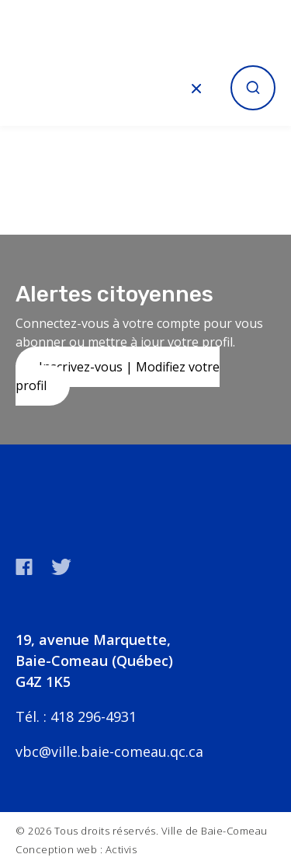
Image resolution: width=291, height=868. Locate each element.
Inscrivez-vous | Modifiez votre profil (118, 376)
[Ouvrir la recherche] (253, 88)
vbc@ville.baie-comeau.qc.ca (109, 751)
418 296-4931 (94, 716)
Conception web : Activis (76, 849)
